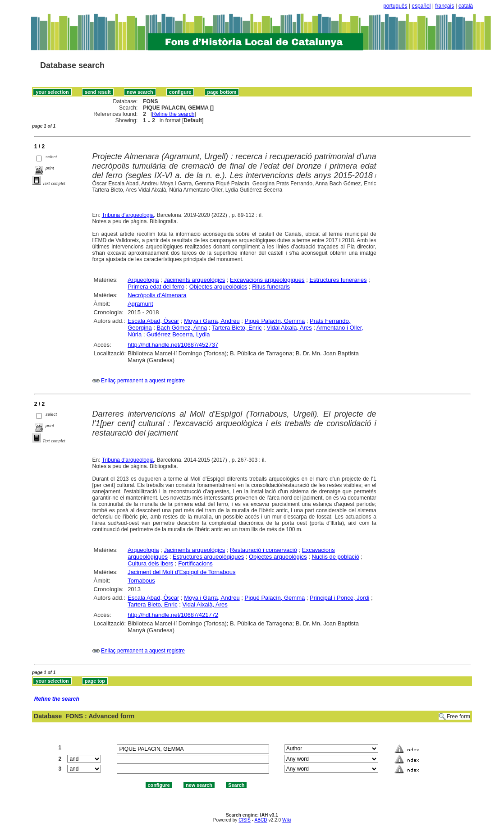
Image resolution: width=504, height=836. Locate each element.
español (421, 6)
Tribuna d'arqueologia (128, 215)
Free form (458, 717)
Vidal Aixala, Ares (289, 328)
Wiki (286, 820)
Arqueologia (143, 280)
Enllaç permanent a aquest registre (143, 381)
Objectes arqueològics (218, 287)
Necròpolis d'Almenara (157, 295)
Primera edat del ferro (156, 287)
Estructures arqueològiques (208, 557)
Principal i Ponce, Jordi (339, 598)
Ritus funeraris (271, 287)
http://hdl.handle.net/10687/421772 (173, 615)
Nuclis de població (335, 557)
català (466, 6)
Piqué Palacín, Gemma (275, 321)
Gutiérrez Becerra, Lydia (178, 334)
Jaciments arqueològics (194, 280)
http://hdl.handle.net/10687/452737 (173, 345)
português (395, 6)
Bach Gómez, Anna (182, 328)
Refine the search (173, 114)
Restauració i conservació (263, 550)
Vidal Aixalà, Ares (205, 604)
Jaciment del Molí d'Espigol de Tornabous (181, 572)
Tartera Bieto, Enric (237, 328)
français (444, 6)
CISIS (245, 820)
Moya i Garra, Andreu (212, 321)
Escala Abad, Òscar (153, 321)
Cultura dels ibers (150, 563)
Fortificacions (195, 563)
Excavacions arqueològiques (267, 280)
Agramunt (140, 304)
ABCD (261, 820)
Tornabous (141, 581)
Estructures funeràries (338, 280)
